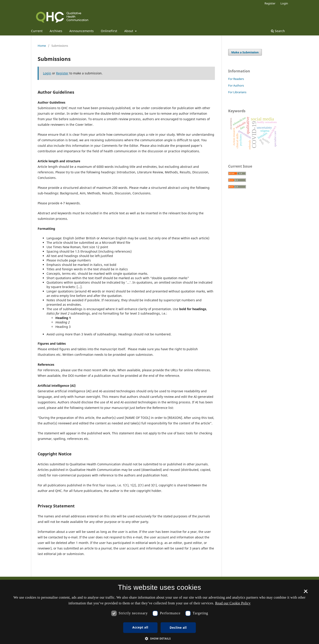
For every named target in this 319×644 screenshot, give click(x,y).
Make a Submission (245, 52)
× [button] (306, 593)
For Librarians (237, 92)
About (129, 31)
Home (42, 46)
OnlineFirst (109, 31)
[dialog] (159, 612)
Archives (56, 31)
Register (270, 3)
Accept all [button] (140, 627)
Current (37, 31)
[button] (159, 639)
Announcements (82, 31)
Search (278, 31)
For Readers (236, 79)
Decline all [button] (178, 628)
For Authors (236, 85)
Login (284, 3)
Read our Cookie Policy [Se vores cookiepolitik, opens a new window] (233, 603)
